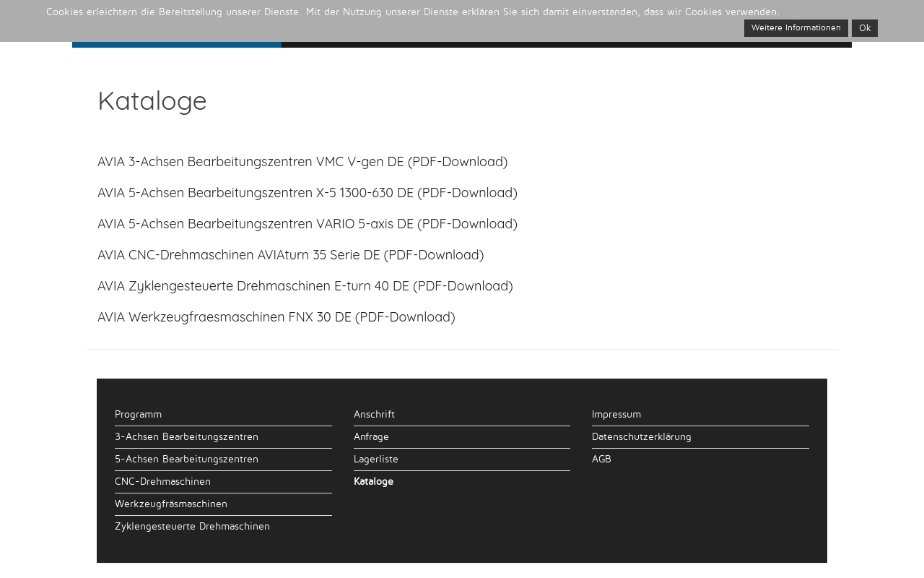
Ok (865, 28)
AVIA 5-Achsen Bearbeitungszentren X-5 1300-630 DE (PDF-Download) (308, 193)
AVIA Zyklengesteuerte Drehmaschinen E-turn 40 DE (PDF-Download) (305, 286)
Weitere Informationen (796, 28)
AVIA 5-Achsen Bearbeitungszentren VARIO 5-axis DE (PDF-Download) (308, 224)
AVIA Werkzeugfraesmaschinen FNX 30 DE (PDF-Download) (276, 317)
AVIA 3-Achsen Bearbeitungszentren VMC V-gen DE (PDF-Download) (303, 161)
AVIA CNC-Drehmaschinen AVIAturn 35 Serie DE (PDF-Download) (291, 255)
